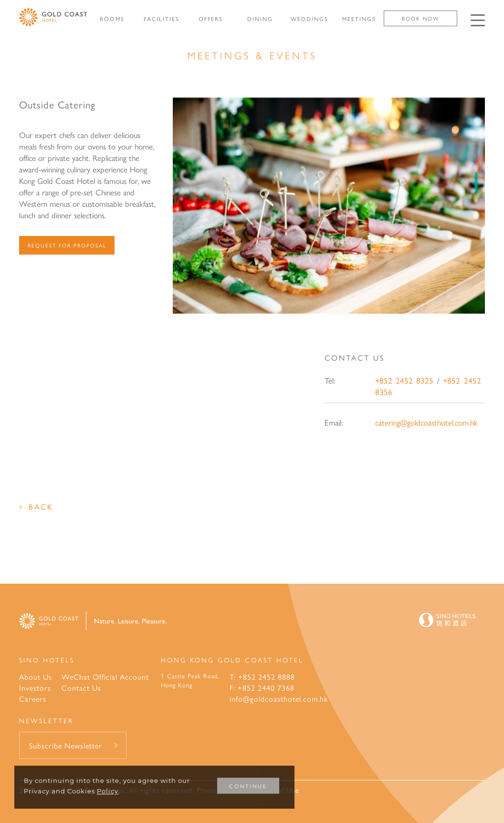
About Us (36, 677)
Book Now (420, 18)
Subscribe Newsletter (66, 745)
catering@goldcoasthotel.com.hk (426, 422)
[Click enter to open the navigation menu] (478, 20)
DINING (260, 19)
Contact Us (81, 688)
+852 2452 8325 (404, 380)
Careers (33, 699)
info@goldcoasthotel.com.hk (279, 699)
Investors (35, 688)
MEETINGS (359, 19)
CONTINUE (248, 786)
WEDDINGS (310, 19)
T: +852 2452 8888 (262, 677)
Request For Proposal (67, 245)
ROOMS (112, 19)
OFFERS (211, 19)
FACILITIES (162, 19)
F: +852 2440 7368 (262, 688)
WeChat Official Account (105, 677)
